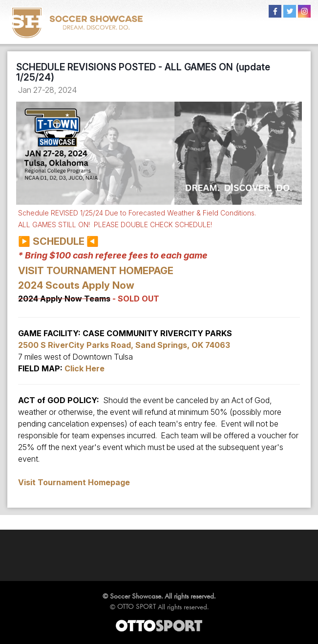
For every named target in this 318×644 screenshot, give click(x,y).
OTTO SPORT (137, 606)
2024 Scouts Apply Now (76, 285)
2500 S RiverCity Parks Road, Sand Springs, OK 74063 (124, 345)
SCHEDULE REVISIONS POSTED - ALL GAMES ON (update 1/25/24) (143, 72)
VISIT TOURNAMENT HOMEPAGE (96, 271)
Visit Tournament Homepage (74, 482)
